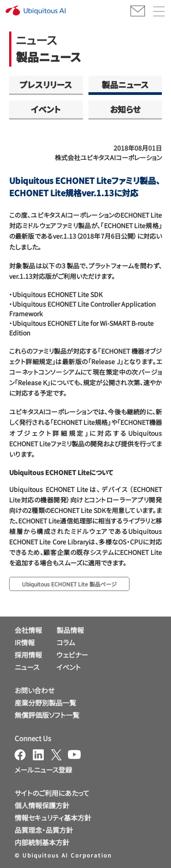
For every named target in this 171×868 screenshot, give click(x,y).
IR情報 (25, 642)
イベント (46, 109)
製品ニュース (125, 84)
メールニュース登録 (43, 770)
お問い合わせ (34, 690)
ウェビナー (72, 655)
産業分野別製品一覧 (45, 703)
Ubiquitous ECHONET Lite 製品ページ (69, 584)
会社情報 (28, 630)
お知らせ (125, 109)
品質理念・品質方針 (44, 830)
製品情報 (70, 630)
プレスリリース (46, 84)
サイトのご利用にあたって (52, 793)
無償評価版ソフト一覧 (47, 715)
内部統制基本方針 (42, 842)
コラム (66, 642)
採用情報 (28, 655)
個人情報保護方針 (42, 805)
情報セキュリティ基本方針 (53, 818)
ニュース (27, 667)
